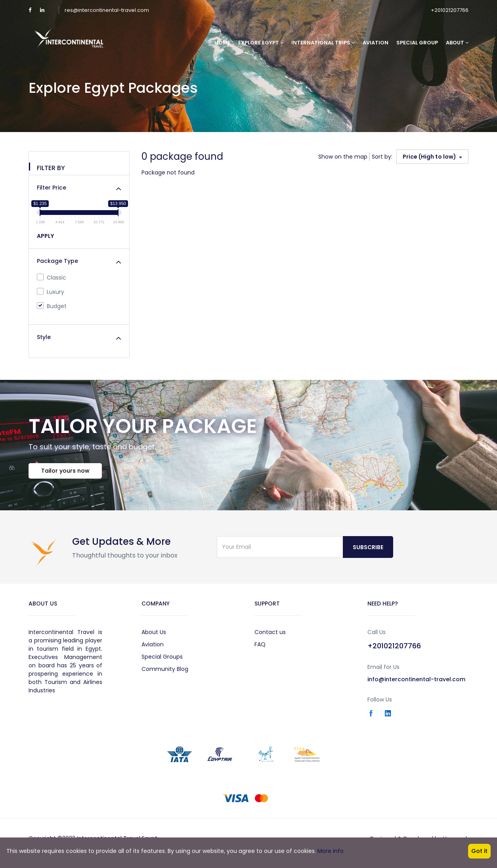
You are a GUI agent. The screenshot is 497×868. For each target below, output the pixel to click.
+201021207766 (450, 10)
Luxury (51, 292)
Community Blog (165, 671)
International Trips (323, 43)
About (457, 43)
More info (331, 851)
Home (222, 43)
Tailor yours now (67, 472)
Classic (52, 278)
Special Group (417, 43)
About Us (154, 634)
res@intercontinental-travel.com (107, 10)
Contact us (270, 634)
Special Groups (162, 658)
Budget (52, 306)
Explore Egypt (261, 43)
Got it (479, 851)
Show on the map (343, 157)
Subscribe (368, 549)
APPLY (45, 236)
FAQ (260, 646)
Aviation (376, 43)
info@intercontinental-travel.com (416, 681)
